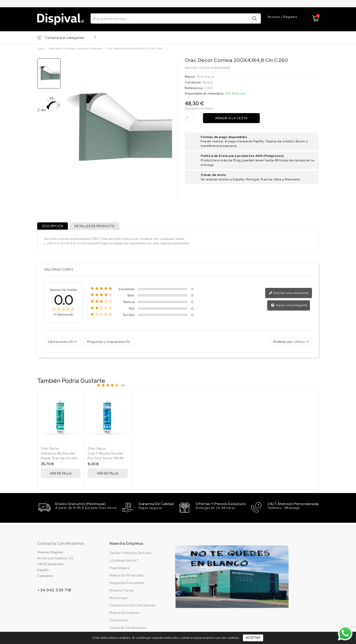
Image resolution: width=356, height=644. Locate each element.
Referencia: (194, 88)
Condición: (193, 82)
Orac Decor (206, 77)
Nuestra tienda (122, 591)
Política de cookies (124, 614)
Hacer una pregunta (290, 307)
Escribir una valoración (289, 295)
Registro (290, 17)
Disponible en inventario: (205, 93)
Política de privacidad (126, 576)
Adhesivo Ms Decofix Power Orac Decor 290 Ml (59, 460)
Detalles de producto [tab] (97, 227)
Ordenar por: (283, 343)
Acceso (274, 17)
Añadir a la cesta (231, 118)
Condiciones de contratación (133, 606)
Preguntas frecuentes (127, 584)
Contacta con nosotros (60, 544)
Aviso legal (119, 599)
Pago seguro (120, 569)
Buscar (255, 18)
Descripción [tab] (53, 227)
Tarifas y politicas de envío (130, 554)
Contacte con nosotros (128, 629)
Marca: (190, 77)
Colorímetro (119, 621)
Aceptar (253, 638)
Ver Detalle (61, 475)
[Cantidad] (190, 118)
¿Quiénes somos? (124, 561)
